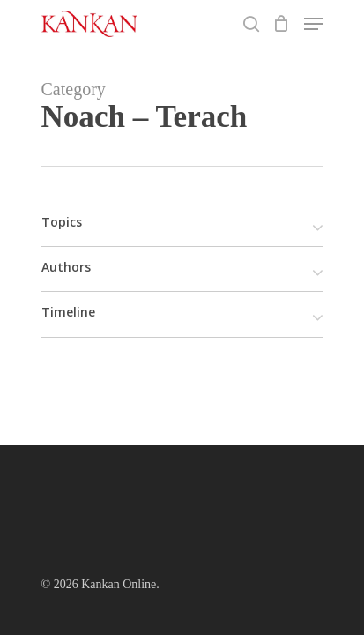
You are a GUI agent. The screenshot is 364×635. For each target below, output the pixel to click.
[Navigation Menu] (314, 24)
